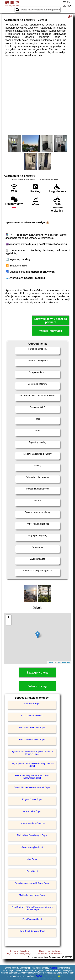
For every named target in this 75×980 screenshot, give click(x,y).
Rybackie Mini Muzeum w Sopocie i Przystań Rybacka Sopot (32, 753)
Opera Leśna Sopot (32, 811)
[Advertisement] (37, 96)
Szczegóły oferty (37, 673)
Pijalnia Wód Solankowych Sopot (32, 835)
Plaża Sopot (32, 871)
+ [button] (9, 617)
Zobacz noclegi (37, 686)
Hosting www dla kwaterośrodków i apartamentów (50, 952)
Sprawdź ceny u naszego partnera (51, 321)
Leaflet (50, 662)
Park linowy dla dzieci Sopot (32, 740)
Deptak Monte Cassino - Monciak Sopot (32, 787)
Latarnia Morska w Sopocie (32, 823)
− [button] (9, 623)
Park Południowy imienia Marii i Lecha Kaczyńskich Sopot (32, 777)
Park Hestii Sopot (32, 704)
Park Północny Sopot (32, 919)
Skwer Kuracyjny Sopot (32, 847)
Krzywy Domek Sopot (32, 799)
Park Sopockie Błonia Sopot (32, 728)
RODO (39, 976)
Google (54, 968)
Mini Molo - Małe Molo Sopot (32, 895)
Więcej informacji (51, 331)
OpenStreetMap (64, 662)
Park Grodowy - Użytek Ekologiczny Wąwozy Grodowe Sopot (32, 908)
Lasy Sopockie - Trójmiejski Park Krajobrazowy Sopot (32, 765)
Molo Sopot (32, 859)
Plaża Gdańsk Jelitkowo (32, 716)
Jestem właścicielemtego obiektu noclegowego (19, 952)
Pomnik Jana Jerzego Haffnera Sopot (32, 883)
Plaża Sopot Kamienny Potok (32, 931)
